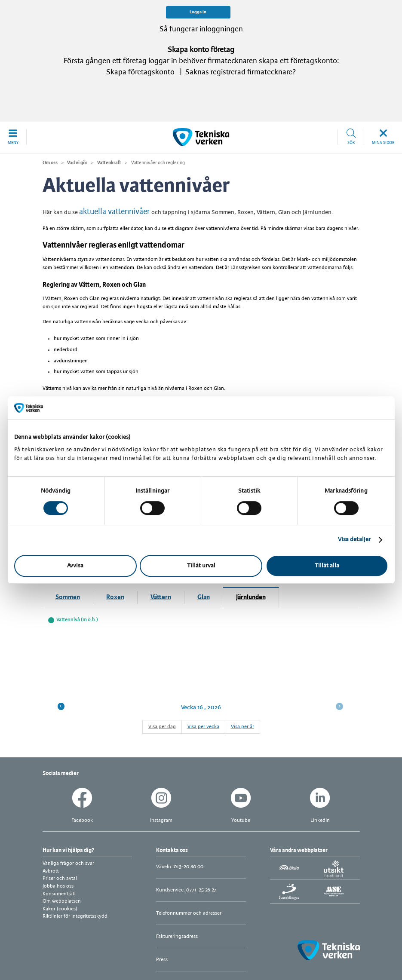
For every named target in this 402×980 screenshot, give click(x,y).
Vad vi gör (77, 163)
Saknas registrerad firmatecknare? (241, 72)
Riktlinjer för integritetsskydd (75, 916)
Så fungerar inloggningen (201, 29)
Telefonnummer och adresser (189, 913)
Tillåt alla (327, 566)
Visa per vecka (203, 727)
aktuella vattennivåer (115, 212)
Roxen (115, 597)
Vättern (161, 597)
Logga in (198, 12)
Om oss (50, 163)
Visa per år (242, 727)
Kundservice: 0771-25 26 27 (186, 890)
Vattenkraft (109, 163)
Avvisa (75, 566)
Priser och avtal (60, 878)
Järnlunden (251, 597)
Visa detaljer (354, 540)
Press (162, 960)
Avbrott (51, 871)
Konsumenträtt (59, 894)
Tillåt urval (201, 566)
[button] (13, 137)
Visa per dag (162, 727)
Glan (204, 597)
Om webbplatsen (62, 901)
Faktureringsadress (177, 936)
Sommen (68, 597)
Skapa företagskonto (140, 72)
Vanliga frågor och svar (68, 863)
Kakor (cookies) (60, 909)
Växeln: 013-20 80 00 (180, 867)
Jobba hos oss (58, 886)
